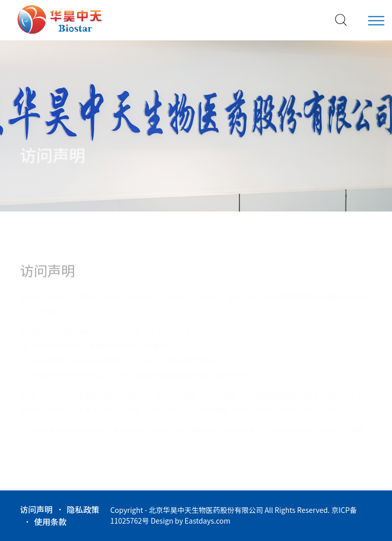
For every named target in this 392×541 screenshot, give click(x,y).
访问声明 (36, 509)
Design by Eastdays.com (190, 521)
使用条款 (51, 522)
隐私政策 (83, 509)
